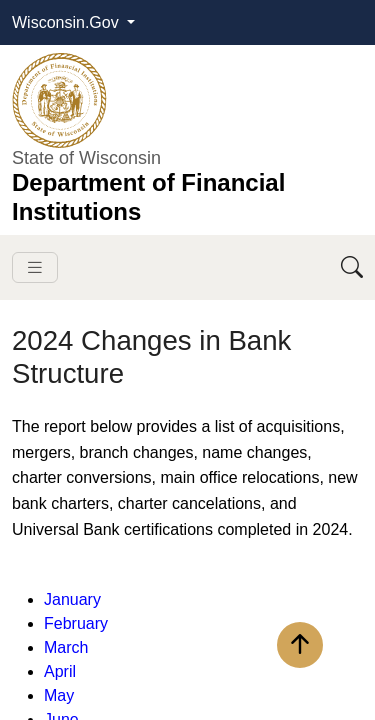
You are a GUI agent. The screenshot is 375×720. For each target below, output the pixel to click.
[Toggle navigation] (35, 267)
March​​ (66, 647)
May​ (59, 695)
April (60, 671)
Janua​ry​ (72, 599)
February (76, 623)
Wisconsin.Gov (67, 22)
